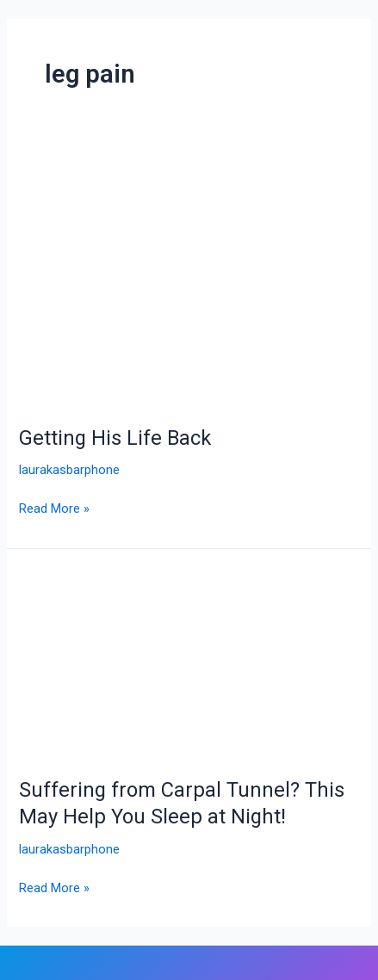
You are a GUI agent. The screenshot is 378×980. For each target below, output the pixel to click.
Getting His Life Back (115, 438)
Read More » (54, 507)
